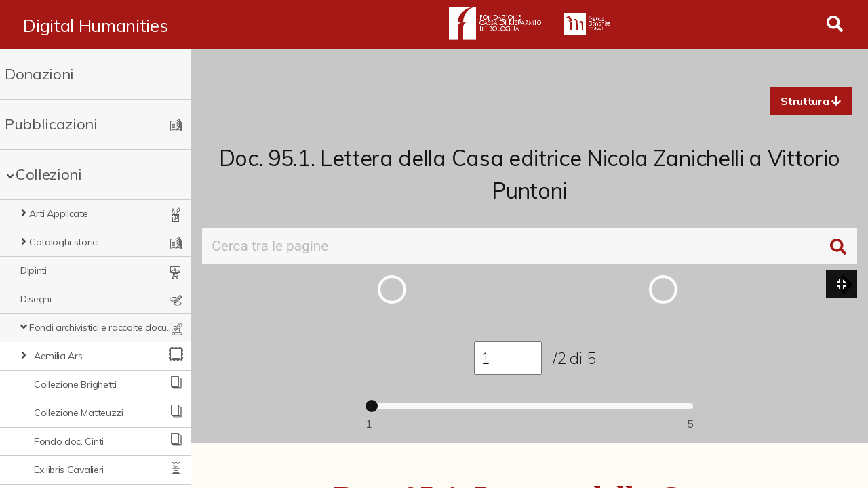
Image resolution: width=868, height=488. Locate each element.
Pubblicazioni (51, 124)
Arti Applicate (59, 213)
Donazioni (39, 74)
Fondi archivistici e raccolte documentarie (102, 327)
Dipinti (34, 270)
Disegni (36, 299)
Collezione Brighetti (75, 384)
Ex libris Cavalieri (69, 470)
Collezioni (49, 174)
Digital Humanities (95, 25)
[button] (811, 101)
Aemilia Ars (58, 356)
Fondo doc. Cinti (69, 441)
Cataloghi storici (64, 242)
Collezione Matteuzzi (79, 413)
